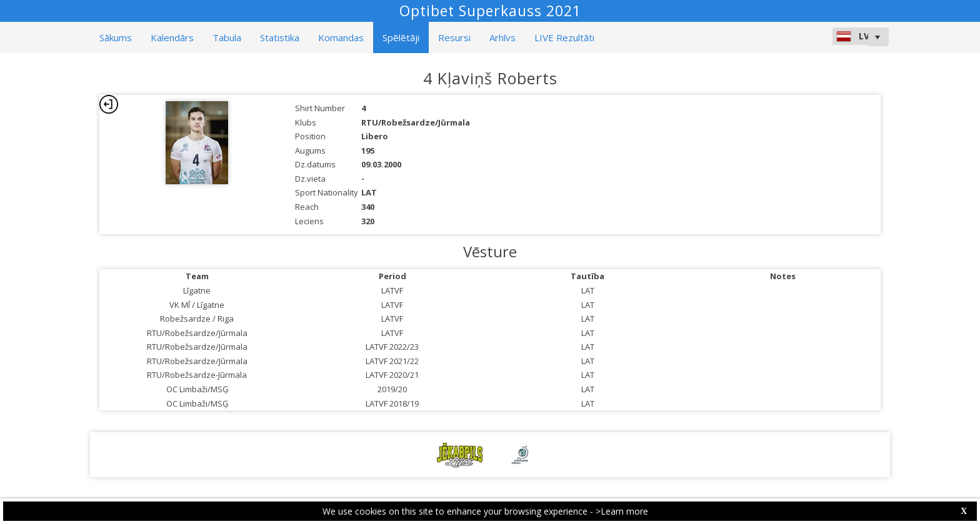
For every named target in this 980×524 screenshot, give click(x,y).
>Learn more (622, 511)
